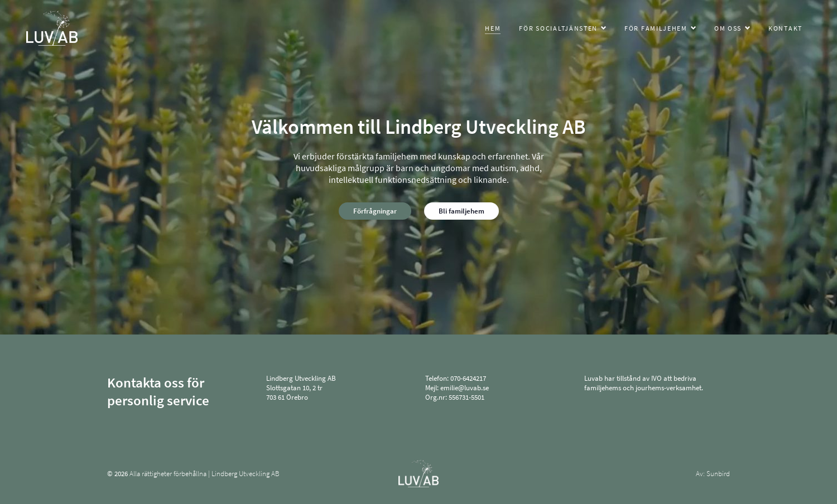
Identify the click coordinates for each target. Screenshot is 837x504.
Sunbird (718, 474)
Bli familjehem (461, 211)
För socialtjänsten (558, 28)
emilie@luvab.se (465, 388)
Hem (493, 28)
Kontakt (785, 28)
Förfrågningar (375, 211)
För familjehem (656, 28)
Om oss (728, 28)
